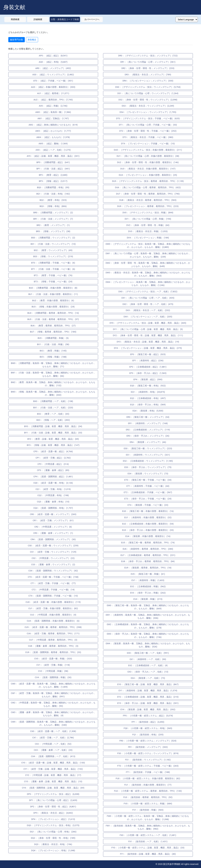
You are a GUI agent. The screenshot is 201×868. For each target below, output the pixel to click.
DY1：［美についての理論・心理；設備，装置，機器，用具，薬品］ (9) (148, 329)
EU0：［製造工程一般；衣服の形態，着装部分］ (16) (148, 511)
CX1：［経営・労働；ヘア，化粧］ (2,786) (53, 738)
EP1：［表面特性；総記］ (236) (148, 361)
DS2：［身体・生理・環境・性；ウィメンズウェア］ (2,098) (148, 100)
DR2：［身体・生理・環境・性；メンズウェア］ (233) (148, 68)
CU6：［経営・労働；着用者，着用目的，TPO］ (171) (53, 634)
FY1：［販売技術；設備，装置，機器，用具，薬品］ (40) (148, 854)
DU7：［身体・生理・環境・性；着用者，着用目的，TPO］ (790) (148, 194)
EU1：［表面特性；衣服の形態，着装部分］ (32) (148, 517)
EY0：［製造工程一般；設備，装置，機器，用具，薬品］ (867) (148, 684)
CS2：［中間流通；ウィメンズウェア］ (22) (53, 558)
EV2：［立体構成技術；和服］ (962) (148, 586)
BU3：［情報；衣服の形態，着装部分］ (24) (53, 307)
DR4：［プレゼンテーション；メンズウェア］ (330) (148, 81)
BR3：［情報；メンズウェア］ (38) (53, 231)
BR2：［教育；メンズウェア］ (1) (53, 225)
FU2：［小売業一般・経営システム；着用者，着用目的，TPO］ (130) (148, 791)
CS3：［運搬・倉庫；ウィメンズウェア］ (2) (53, 565)
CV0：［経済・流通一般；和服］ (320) (53, 659)
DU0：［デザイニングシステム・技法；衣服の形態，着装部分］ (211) (148, 150)
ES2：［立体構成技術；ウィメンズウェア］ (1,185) (148, 461)
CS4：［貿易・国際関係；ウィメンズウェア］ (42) (53, 571)
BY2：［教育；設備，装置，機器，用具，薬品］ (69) (53, 439)
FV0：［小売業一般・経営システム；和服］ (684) (148, 804)
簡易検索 (15, 19)
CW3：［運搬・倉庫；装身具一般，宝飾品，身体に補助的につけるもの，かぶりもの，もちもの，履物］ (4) (53, 714)
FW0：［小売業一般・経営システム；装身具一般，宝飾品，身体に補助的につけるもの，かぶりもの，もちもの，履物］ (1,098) (148, 818)
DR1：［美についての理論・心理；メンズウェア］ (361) (148, 62)
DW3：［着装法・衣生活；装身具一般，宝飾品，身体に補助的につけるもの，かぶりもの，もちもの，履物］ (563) (148, 274)
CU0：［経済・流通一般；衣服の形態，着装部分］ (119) (53, 602)
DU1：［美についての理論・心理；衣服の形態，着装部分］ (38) (148, 156)
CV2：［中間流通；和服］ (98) (53, 671)
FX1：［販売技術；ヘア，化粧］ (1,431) (148, 841)
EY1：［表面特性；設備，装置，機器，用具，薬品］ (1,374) (148, 691)
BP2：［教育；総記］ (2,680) (53, 175)
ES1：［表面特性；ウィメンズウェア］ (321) (148, 455)
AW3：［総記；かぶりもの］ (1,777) (53, 131)
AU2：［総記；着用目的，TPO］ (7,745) (53, 100)
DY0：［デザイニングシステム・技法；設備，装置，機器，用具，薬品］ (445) (148, 323)
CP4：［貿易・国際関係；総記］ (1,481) (53, 477)
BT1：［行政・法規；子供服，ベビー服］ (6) (53, 269)
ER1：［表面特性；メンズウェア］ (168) (148, 423)
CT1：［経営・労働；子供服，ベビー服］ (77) (53, 583)
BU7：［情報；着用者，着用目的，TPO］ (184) (53, 332)
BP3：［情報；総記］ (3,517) (53, 181)
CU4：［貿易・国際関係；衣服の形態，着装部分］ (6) (53, 621)
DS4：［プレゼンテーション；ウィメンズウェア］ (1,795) (148, 112)
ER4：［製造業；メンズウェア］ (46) (148, 442)
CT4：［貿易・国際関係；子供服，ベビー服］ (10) (53, 596)
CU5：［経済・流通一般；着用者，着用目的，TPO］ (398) (53, 627)
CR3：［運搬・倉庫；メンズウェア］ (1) (53, 533)
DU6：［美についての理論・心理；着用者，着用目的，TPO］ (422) (148, 187)
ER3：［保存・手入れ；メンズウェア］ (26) (148, 436)
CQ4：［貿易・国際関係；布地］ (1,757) (53, 508)
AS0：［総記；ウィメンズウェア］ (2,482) (53, 75)
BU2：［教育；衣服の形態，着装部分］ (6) (53, 300)
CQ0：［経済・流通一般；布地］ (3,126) (53, 483)
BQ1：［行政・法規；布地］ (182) (53, 194)
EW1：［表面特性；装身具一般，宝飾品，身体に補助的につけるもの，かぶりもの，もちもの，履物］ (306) (148, 617)
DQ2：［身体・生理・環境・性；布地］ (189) (53, 838)
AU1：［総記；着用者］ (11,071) (53, 93)
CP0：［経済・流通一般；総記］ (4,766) (53, 451)
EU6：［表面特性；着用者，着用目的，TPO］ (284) (148, 549)
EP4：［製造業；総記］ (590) (148, 379)
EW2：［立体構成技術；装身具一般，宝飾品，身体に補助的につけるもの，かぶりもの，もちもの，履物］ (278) (148, 626)
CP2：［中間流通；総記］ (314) (53, 464)
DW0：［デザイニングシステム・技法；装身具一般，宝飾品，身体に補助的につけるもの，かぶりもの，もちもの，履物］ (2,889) (148, 246)
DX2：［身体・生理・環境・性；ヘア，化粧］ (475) (148, 304)
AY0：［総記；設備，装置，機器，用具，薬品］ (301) (53, 156)
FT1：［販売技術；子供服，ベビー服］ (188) (148, 772)
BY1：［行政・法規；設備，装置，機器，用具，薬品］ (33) (53, 433)
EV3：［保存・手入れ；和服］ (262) (148, 593)
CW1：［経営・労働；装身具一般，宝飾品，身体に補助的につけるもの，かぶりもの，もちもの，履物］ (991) (53, 695)
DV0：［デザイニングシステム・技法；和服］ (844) (148, 213)
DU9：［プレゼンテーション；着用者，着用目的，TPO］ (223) (148, 206)
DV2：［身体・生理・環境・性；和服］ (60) (148, 225)
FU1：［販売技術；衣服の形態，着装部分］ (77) (148, 785)
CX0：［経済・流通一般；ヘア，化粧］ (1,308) (53, 731)
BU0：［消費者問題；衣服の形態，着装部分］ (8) (53, 288)
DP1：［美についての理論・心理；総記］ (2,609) (53, 800)
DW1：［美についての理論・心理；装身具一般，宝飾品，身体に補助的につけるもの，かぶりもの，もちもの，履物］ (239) (148, 255)
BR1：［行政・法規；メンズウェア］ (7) (53, 219)
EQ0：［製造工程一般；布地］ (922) (148, 386)
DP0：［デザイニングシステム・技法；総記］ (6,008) (53, 794)
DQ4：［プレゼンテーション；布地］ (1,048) (53, 850)
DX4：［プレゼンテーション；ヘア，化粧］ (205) (148, 317)
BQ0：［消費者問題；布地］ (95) (53, 187)
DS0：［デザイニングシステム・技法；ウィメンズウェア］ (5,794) (148, 87)
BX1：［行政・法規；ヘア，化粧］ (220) (53, 408)
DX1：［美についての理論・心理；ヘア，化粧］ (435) (148, 298)
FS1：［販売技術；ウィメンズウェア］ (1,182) (148, 760)
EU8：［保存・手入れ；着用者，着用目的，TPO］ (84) (148, 561)
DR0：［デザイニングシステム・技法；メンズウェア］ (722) (148, 56)
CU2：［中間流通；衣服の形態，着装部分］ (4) (53, 615)
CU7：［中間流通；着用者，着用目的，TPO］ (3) (53, 640)
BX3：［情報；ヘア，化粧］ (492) (53, 420)
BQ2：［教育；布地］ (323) (53, 200)
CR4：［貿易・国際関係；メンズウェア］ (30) (53, 539)
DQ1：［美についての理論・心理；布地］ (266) (53, 832)
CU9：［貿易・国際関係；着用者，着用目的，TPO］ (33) (53, 652)
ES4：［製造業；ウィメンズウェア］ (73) (148, 474)
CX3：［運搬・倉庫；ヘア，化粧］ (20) (53, 750)
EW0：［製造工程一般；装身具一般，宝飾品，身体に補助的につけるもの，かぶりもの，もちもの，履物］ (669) (148, 607)
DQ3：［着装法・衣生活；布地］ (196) (53, 844)
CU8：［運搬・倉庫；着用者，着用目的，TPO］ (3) (53, 646)
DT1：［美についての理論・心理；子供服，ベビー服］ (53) (148, 125)
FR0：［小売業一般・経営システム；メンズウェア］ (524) (148, 741)
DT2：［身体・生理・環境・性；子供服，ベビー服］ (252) (148, 131)
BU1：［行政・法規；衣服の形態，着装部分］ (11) (53, 294)
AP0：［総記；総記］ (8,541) (53, 56)
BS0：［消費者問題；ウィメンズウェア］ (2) (53, 238)
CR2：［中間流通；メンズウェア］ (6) (53, 527)
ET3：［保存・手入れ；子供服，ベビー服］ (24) (148, 499)
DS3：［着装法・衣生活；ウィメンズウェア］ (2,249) (148, 106)
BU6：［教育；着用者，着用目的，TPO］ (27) (53, 326)
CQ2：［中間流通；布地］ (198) (53, 495)
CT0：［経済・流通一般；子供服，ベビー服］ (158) (53, 577)
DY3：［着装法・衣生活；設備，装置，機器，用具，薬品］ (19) (148, 342)
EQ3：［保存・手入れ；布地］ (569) (148, 405)
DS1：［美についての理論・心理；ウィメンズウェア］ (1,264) (148, 93)
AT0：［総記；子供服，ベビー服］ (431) (53, 81)
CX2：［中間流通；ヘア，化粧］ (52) (53, 744)
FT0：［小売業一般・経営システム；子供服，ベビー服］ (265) (148, 766)
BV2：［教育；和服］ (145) (53, 351)
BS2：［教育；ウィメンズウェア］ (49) (53, 250)
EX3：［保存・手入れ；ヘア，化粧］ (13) (148, 672)
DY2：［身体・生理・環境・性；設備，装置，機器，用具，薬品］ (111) (148, 335)
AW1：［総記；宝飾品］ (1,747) (53, 118)
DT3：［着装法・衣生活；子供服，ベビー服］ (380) (148, 137)
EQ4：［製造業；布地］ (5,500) (148, 411)
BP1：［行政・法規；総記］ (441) (53, 169)
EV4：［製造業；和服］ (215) (148, 599)
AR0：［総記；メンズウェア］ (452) (53, 68)
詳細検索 (38, 19)
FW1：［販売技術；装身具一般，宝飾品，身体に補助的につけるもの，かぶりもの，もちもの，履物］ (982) (148, 827)
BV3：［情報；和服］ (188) (53, 357)
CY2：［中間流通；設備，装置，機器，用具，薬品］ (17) (53, 775)
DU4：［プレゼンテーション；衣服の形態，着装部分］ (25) (148, 175)
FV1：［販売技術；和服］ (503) (148, 810)
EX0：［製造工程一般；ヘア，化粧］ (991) (148, 653)
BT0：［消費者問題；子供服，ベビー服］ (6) (53, 263)
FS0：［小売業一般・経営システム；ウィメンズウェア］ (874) (148, 753)
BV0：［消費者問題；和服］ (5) (53, 338)
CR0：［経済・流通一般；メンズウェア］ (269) (53, 514)
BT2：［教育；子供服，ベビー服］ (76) (53, 275)
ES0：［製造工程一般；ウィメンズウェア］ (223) (148, 448)
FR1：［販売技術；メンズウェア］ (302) (148, 747)
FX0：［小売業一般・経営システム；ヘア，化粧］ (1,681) (148, 835)
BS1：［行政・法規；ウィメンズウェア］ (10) (53, 244)
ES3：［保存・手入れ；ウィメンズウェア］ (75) (148, 467)
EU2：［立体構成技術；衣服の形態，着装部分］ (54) (148, 524)
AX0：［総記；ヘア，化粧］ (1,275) (53, 150)
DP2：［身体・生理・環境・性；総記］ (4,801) (53, 807)
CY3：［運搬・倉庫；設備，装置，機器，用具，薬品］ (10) (53, 781)
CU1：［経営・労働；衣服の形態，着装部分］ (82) (53, 608)
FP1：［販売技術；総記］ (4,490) (148, 722)
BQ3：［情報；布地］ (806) (53, 206)
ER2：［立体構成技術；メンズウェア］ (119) (148, 430)
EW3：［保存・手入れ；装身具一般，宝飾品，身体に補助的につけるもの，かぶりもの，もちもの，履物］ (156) (148, 635)
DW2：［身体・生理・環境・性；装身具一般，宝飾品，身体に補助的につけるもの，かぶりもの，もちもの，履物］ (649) (148, 265)
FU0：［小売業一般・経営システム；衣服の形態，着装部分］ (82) (148, 778)
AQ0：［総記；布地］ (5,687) (53, 62)
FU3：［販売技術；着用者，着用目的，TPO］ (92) (148, 797)
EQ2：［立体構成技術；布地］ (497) (148, 398)
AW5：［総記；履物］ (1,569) (53, 144)
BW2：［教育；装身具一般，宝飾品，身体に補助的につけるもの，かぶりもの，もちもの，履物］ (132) (53, 384)
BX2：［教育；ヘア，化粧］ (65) (53, 414)
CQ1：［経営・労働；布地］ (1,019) (53, 489)
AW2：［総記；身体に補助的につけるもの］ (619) (53, 125)
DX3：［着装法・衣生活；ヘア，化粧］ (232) (148, 310)
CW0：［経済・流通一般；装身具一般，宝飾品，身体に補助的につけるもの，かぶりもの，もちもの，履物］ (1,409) (53, 685)
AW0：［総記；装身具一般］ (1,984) (53, 112)
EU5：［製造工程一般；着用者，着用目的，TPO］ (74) (148, 543)
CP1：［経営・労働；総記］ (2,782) (53, 458)
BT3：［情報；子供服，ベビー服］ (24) (53, 282)
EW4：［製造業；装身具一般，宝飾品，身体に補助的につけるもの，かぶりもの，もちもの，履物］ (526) (148, 645)
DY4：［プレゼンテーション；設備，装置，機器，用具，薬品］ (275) (148, 348)
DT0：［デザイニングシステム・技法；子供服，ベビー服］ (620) (148, 118)
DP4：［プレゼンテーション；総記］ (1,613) (53, 819)
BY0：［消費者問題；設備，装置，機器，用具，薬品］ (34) (53, 426)
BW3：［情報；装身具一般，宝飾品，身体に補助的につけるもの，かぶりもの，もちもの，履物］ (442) (53, 393)
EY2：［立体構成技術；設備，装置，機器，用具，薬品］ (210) (148, 697)
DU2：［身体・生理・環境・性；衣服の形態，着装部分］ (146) (148, 162)
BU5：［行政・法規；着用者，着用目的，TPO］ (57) (53, 319)
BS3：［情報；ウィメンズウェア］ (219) (53, 256)
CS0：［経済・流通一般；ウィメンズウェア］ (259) (53, 546)
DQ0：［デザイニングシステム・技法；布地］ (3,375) (53, 825)
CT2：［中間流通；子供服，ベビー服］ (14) (53, 590)
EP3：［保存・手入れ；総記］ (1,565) (148, 373)
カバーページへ (92, 19)
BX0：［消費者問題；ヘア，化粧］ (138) (53, 401)
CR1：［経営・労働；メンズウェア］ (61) (53, 520)
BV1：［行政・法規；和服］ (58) (53, 344)
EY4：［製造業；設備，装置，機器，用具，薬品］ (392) (148, 709)
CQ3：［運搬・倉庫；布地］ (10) (53, 502)
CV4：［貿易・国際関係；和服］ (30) (53, 677)
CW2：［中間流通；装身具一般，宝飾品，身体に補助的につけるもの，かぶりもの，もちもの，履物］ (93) (53, 704)
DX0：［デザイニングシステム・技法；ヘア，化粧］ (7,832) (148, 292)
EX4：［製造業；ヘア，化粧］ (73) (148, 678)
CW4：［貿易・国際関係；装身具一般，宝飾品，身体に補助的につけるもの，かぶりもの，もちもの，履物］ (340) (53, 723)
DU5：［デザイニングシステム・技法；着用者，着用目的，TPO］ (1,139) (148, 181)
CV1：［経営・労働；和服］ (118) (53, 665)
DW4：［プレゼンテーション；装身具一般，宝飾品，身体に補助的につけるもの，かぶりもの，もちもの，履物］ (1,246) (148, 284)
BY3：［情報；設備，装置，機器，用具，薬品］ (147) (53, 445)
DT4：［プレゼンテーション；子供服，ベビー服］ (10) (148, 144)
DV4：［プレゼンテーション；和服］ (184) (148, 238)
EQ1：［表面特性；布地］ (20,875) (148, 392)
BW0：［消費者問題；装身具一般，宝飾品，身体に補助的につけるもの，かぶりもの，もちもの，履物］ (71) (53, 365)
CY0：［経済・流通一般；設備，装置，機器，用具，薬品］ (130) (53, 763)
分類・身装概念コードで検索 (65, 19)
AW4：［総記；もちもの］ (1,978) (53, 137)
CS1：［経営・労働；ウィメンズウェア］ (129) (53, 552)
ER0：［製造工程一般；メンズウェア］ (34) (148, 417)
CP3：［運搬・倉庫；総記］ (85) (53, 470)
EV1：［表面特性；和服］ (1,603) (148, 580)
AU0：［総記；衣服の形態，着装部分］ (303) (53, 87)
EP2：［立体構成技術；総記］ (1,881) (148, 367)
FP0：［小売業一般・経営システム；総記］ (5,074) (148, 716)
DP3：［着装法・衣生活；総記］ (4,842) (53, 813)
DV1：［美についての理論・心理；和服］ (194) (148, 219)
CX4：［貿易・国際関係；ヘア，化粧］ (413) (53, 756)
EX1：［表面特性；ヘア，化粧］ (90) (148, 659)
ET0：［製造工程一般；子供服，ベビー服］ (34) (148, 480)
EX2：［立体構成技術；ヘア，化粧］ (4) (148, 665)
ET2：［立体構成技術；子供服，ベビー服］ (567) (148, 492)
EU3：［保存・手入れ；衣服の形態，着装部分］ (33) (148, 530)
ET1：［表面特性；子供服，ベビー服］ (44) (148, 486)
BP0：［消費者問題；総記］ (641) (53, 162)
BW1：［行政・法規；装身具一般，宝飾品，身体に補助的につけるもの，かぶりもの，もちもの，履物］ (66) (53, 374)
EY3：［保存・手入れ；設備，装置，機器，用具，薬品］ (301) (148, 703)
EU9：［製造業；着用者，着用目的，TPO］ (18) (148, 568)
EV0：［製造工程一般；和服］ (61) (148, 574)
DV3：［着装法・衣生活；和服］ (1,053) (148, 231)
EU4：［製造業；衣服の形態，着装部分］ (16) (148, 536)
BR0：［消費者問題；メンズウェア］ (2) (53, 213)
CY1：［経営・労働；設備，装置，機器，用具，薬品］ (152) (53, 769)
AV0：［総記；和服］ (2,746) (53, 106)
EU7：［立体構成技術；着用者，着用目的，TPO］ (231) (148, 555)
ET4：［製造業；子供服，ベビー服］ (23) (148, 505)
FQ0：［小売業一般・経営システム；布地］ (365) (148, 728)
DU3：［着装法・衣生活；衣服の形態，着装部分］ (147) (148, 169)
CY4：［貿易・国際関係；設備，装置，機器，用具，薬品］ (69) (53, 788)
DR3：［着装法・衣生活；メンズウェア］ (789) (148, 75)
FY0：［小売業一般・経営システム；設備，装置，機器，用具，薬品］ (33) (148, 848)
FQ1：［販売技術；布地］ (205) (148, 735)
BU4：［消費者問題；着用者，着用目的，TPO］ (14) (53, 313)
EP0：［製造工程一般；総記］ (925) (148, 354)
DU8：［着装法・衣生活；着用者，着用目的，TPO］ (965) (148, 200)
